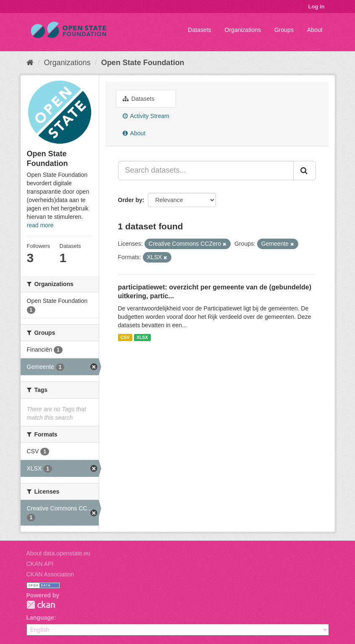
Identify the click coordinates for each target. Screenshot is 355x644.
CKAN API (40, 564)
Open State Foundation (143, 63)
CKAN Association (50, 574)
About (315, 30)
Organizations (243, 30)
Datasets (199, 30)
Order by (130, 200)
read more (40, 225)
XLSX (142, 337)
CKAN (41, 605)
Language (40, 618)
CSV (125, 337)
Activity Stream (146, 116)
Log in (317, 7)
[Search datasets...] (206, 171)
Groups (284, 30)
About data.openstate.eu (59, 553)
